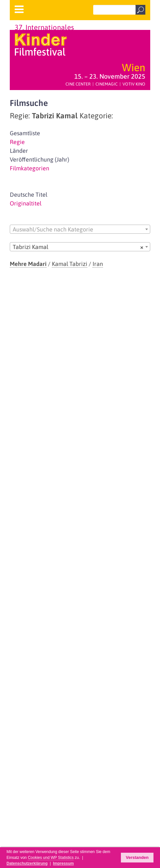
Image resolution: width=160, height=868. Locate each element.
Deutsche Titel (29, 195)
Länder (19, 151)
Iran (98, 264)
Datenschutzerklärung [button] (27, 863)
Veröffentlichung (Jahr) (39, 159)
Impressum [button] (63, 863)
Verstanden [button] (137, 857)
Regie (17, 142)
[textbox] (80, 230)
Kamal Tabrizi (70, 264)
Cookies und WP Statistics (51, 858)
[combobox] (80, 229)
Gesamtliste (25, 133)
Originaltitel (26, 203)
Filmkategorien (29, 168)
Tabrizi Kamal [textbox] (78, 247)
